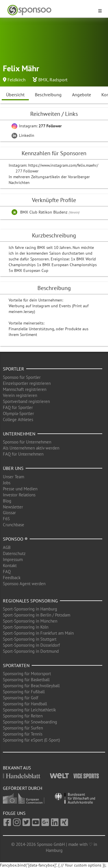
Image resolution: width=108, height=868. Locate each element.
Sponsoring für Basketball (26, 680)
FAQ (7, 572)
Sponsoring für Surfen (23, 728)
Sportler (14, 369)
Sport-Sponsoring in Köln (26, 627)
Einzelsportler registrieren (27, 383)
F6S (6, 519)
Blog (7, 501)
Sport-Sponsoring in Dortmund (31, 651)
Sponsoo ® (15, 539)
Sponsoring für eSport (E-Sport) (31, 740)
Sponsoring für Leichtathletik (29, 710)
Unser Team (14, 477)
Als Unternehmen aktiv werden (31, 448)
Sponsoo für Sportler (22, 377)
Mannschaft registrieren (25, 389)
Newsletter (13, 507)
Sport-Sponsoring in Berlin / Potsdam (37, 615)
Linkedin (23, 135)
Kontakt (10, 565)
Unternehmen (19, 434)
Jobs (7, 483)
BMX (43, 80)
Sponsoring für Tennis (23, 734)
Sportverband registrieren (26, 401)
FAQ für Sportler (18, 407)
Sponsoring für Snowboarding (30, 722)
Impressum (13, 559)
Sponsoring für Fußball (24, 692)
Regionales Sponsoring (30, 601)
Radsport (58, 80)
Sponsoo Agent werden (24, 584)
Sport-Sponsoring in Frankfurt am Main (38, 633)
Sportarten (16, 665)
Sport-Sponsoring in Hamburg (30, 609)
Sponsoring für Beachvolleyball (31, 686)
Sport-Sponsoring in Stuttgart (30, 639)
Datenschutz (14, 553)
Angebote (82, 95)
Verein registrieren (20, 395)
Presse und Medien (20, 489)
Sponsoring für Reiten (23, 716)
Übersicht (15, 95)
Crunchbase (14, 525)
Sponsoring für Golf (21, 698)
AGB (7, 547)
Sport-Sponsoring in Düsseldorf (31, 645)
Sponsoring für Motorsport (27, 674)
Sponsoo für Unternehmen (27, 442)
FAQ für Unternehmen (23, 454)
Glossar (9, 513)
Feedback (12, 578)
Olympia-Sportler (18, 413)
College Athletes (18, 419)
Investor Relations (19, 495)
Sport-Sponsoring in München (30, 621)
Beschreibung (48, 95)
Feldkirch (17, 80)
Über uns (13, 468)
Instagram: (37, 126)
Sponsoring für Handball (25, 704)
